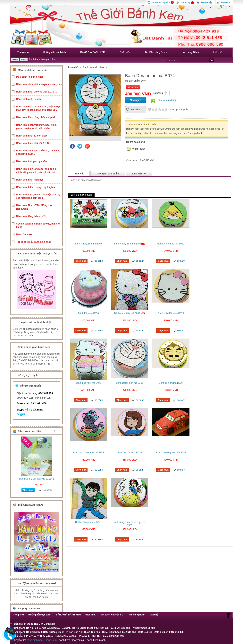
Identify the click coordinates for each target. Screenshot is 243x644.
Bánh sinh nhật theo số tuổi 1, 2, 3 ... (37, 92)
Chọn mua (81, 261)
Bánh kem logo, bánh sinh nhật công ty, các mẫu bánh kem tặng (38, 196)
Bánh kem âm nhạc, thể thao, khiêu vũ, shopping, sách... (38, 152)
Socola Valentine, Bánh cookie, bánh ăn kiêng (38, 225)
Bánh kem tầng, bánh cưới (31, 216)
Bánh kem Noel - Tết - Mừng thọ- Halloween (34, 207)
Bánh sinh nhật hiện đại (29, 180)
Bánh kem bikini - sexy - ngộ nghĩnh (36, 187)
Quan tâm (133, 87)
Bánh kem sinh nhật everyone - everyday (39, 84)
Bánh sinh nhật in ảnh (29, 99)
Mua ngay (135, 100)
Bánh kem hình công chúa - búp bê (36, 117)
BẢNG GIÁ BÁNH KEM (93, 52)
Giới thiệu (125, 52)
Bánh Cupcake (24, 234)
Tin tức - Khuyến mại (157, 52)
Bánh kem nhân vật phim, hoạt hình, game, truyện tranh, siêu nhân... (36, 127)
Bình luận (139, 174)
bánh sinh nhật (35, 640)
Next (58, 431)
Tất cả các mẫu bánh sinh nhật (33, 242)
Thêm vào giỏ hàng (167, 100)
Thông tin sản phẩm (108, 174)
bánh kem (51, 640)
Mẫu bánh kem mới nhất (30, 77)
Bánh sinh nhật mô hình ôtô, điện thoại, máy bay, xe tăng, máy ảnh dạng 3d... (38, 108)
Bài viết (79, 174)
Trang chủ (23, 52)
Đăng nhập (207, 2)
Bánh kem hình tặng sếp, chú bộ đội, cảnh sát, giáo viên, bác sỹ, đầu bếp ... (38, 171)
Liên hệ (217, 52)
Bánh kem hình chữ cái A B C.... (34, 143)
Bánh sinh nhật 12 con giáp (31, 136)
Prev (54, 431)
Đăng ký (226, 2)
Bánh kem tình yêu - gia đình (32, 161)
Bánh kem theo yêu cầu (42, 59)
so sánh (135, 110)
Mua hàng (28, 490)
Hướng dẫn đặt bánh (54, 52)
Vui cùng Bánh (191, 52)
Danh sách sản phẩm (94, 67)
